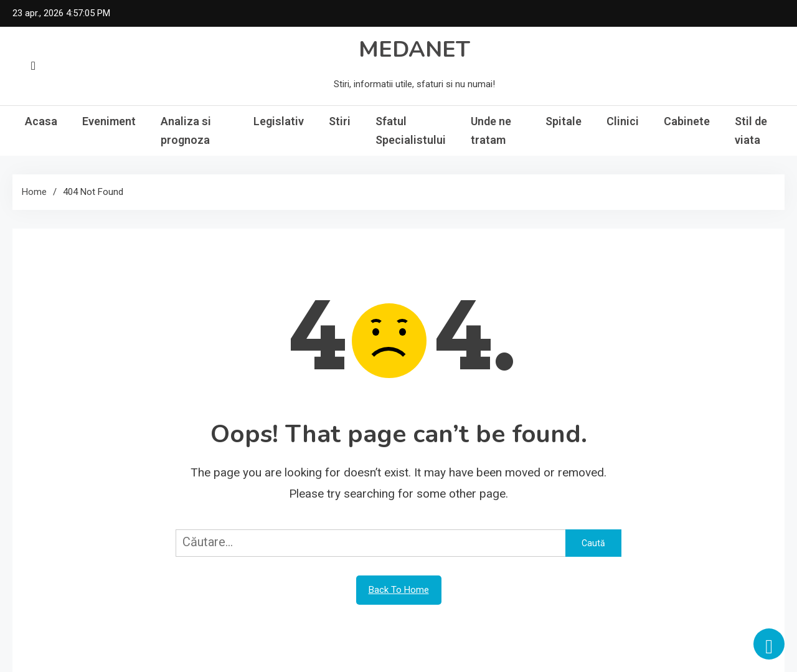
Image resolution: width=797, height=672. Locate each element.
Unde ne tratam (491, 130)
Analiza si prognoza (186, 130)
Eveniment (109, 121)
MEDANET (414, 50)
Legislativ (279, 121)
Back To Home (399, 590)
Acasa (41, 121)
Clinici (623, 121)
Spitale (564, 121)
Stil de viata (751, 130)
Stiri (340, 121)
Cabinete (687, 121)
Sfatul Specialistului (411, 130)
